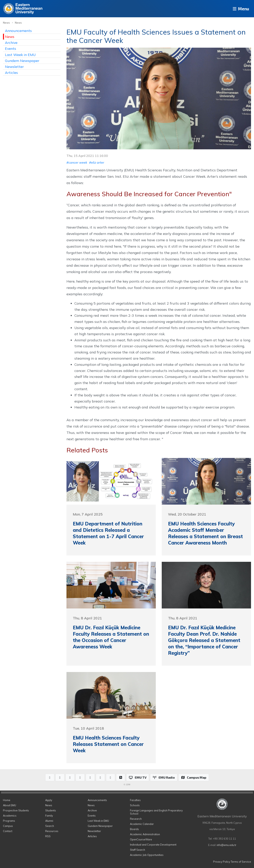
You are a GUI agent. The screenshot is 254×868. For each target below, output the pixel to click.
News (6, 23)
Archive (11, 42)
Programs (9, 821)
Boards (134, 829)
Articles (11, 72)
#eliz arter (97, 162)
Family (49, 816)
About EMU (10, 805)
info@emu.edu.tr (227, 845)
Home (7, 800)
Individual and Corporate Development (153, 845)
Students (51, 810)
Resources (52, 831)
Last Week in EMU (20, 55)
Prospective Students (16, 810)
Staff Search (138, 850)
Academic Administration (145, 834)
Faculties (135, 800)
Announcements (18, 31)
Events (11, 48)
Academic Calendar (142, 824)
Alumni (49, 821)
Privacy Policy (222, 862)
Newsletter (14, 67)
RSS (48, 836)
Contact (8, 831)
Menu (239, 9)
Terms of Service (241, 862)
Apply (49, 800)
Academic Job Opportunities (147, 855)
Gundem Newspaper (22, 61)
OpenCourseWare (141, 839)
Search (50, 826)
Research (136, 819)
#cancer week (77, 162)
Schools (135, 805)
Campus (8, 826)
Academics (10, 816)
